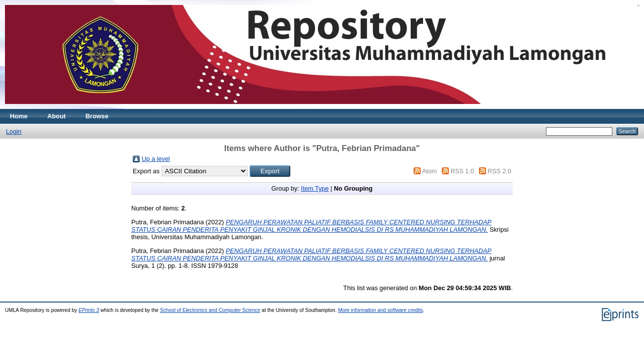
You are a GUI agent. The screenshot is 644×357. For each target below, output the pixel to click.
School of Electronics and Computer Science (210, 310)
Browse (97, 116)
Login (14, 131)
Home (19, 116)
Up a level (156, 159)
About (57, 116)
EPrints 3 (89, 310)
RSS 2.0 (499, 171)
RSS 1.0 (462, 171)
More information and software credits (380, 310)
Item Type (315, 188)
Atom (429, 171)
